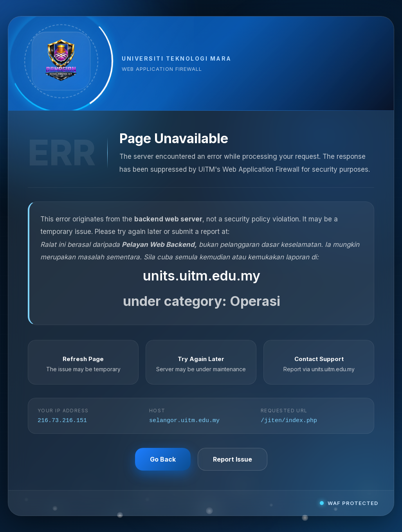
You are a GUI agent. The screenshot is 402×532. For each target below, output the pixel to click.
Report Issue (233, 460)
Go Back (163, 460)
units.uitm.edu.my (202, 275)
